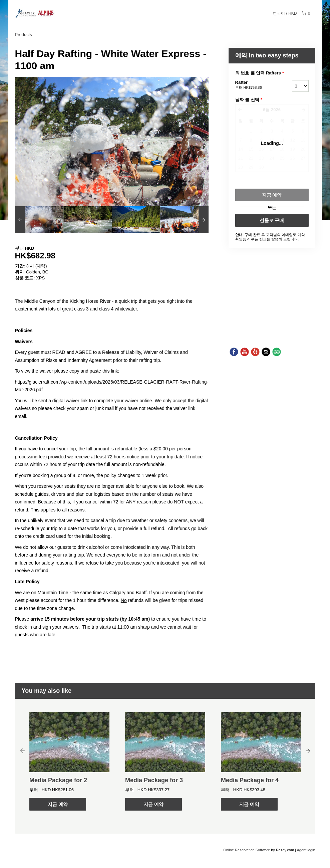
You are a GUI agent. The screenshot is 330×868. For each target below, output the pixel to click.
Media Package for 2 (58, 780)
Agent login (306, 850)
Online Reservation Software (247, 850)
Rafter (255, 85)
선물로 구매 (272, 220)
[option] (39, 220)
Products (24, 35)
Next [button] (308, 750)
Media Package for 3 (154, 780)
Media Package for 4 (250, 780)
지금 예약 (58, 804)
